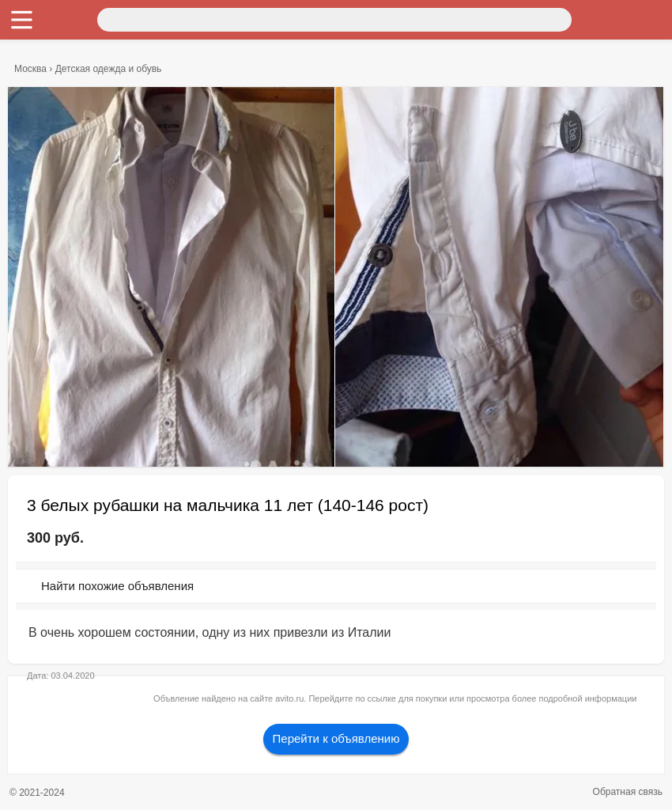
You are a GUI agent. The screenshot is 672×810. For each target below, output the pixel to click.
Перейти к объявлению (336, 738)
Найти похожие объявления (117, 586)
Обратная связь (628, 792)
